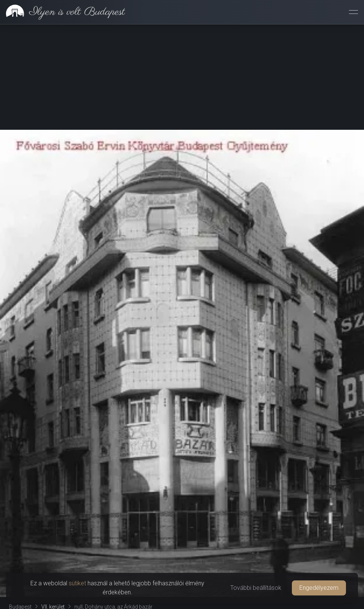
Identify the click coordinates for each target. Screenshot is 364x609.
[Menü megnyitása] (353, 12)
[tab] (24, 545)
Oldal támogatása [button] (182, 526)
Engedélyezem (319, 588)
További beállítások (256, 588)
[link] (63, 12)
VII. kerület (53, 501)
